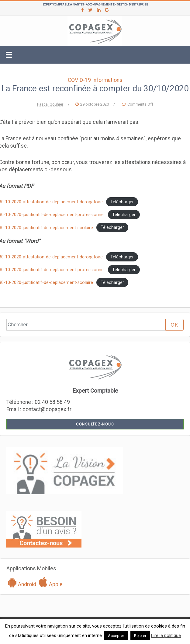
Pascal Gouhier (50, 104)
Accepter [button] (116, 636)
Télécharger (122, 202)
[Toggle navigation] (9, 55)
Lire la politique (166, 635)
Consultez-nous (95, 424)
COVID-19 (79, 80)
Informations (107, 80)
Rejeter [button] (140, 636)
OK (174, 325)
